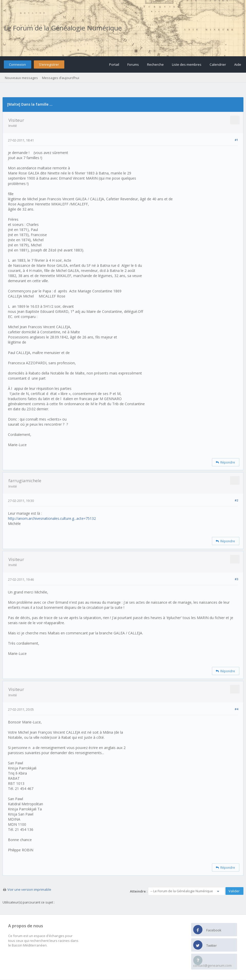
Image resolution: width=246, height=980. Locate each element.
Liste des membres (187, 64)
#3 (236, 579)
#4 (236, 709)
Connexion (17, 64)
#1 (236, 140)
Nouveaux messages (21, 78)
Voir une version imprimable (29, 889)
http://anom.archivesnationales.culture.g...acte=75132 (52, 518)
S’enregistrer (49, 64)
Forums (133, 64)
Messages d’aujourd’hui (61, 78)
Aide (238, 64)
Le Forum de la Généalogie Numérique (63, 28)
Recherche (155, 64)
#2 (236, 500)
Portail (114, 64)
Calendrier (218, 64)
